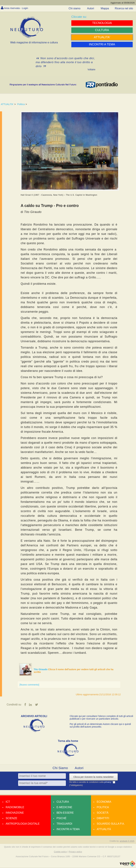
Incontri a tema (68, 829)
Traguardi (64, 824)
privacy (108, 782)
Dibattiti (103, 818)
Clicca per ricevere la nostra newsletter (93, 777)
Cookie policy (60, 852)
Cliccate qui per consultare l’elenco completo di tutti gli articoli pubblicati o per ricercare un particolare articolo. (101, 717)
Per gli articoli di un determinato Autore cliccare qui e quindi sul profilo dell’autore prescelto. (100, 725)
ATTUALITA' (7, 104)
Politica (21, 104)
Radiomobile (15, 807)
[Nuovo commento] (29, 685)
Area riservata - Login (17, 8)
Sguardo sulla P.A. (111, 824)
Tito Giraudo (41, 669)
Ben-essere (65, 813)
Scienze (11, 818)
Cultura (63, 802)
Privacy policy (75, 852)
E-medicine (64, 807)
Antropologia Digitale (23, 824)
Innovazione (15, 813)
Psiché (61, 818)
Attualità (104, 829)
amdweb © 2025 (127, 841)
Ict (8, 802)
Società (102, 813)
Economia (104, 802)
